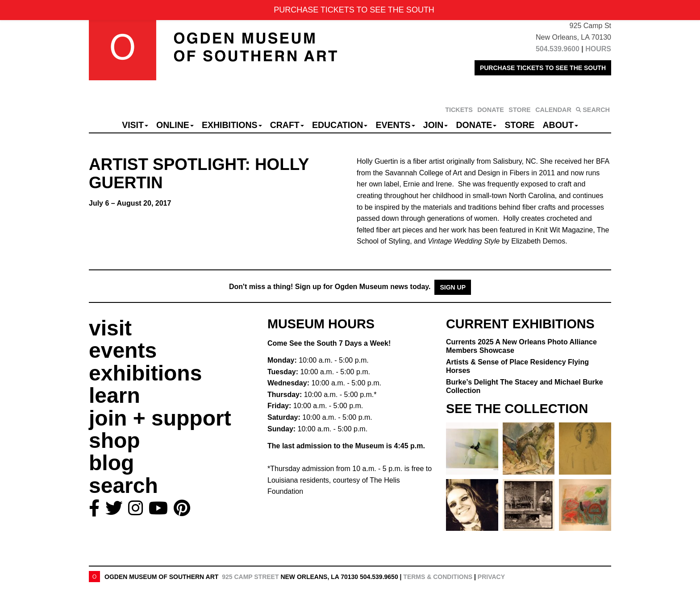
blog (111, 463)
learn (115, 395)
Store (520, 125)
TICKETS (459, 110)
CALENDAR (553, 110)
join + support (160, 418)
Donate (476, 125)
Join (436, 125)
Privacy (491, 577)
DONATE (491, 110)
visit (110, 328)
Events (396, 125)
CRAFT (287, 125)
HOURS (598, 49)
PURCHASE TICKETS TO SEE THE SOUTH (543, 68)
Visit (135, 125)
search (123, 486)
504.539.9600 (558, 49)
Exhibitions (232, 125)
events (123, 350)
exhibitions (145, 373)
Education (340, 125)
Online (175, 125)
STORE (519, 110)
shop (115, 440)
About (560, 125)
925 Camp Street (250, 577)
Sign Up (453, 287)
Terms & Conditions (438, 577)
